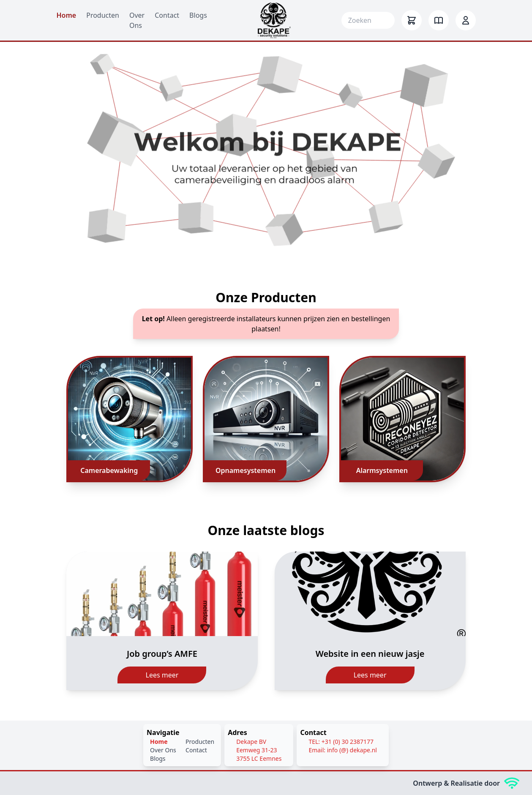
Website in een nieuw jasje (370, 654)
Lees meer (162, 675)
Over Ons (163, 750)
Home (67, 15)
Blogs (198, 15)
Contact (167, 15)
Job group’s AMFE (162, 654)
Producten (103, 15)
